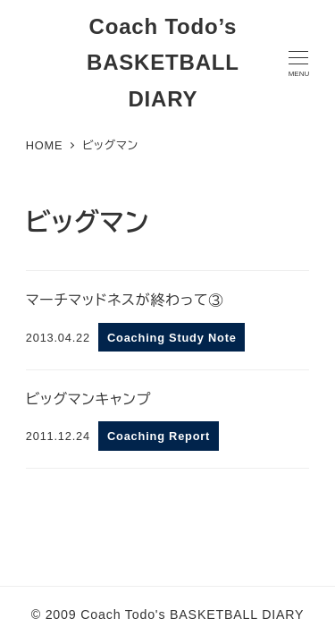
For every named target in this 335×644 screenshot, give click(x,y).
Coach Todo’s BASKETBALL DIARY (163, 63)
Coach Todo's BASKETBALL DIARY (192, 614)
